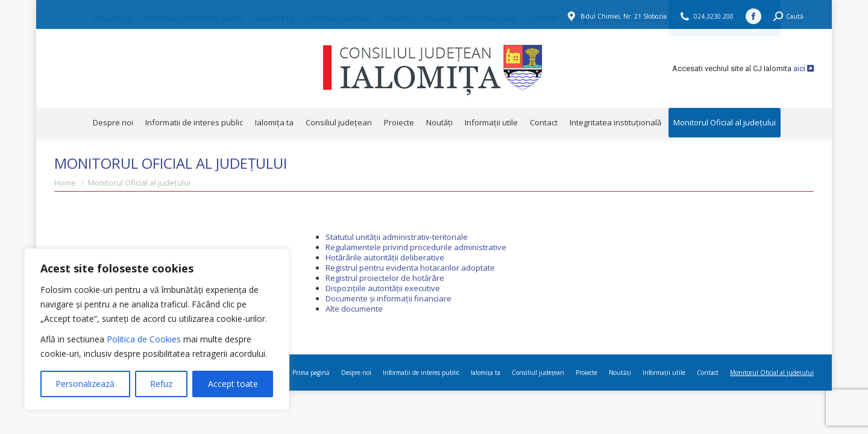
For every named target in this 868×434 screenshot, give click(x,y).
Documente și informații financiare (388, 298)
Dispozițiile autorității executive (383, 288)
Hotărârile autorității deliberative (385, 257)
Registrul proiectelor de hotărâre (385, 278)
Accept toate (233, 384)
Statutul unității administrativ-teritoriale (397, 237)
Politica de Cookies (144, 339)
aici (804, 68)
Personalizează (85, 384)
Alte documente (354, 309)
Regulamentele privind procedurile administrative (416, 247)
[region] (157, 329)
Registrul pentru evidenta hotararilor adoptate (410, 268)
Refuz (161, 384)
